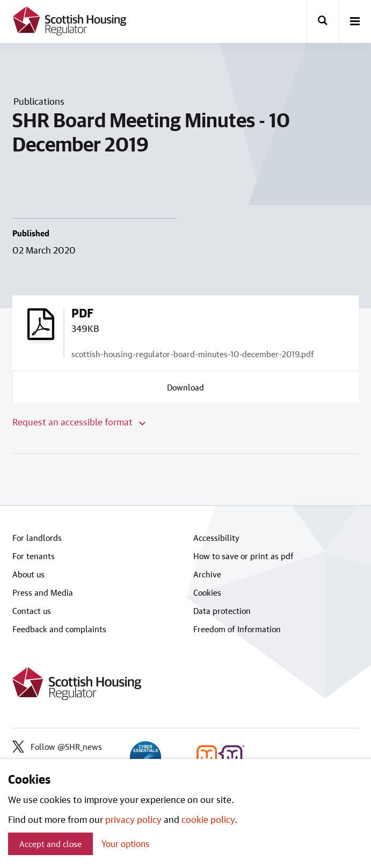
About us (28, 574)
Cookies (207, 592)
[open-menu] (355, 22)
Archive (207, 574)
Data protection (222, 611)
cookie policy (208, 819)
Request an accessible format (79, 422)
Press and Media (43, 592)
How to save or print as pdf (243, 556)
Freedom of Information (237, 629)
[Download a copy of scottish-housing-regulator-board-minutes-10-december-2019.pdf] (186, 387)
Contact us (32, 611)
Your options (125, 844)
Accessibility (216, 538)
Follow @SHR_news (57, 747)
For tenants (34, 556)
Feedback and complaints (59, 629)
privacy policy (133, 819)
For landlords (37, 538)
